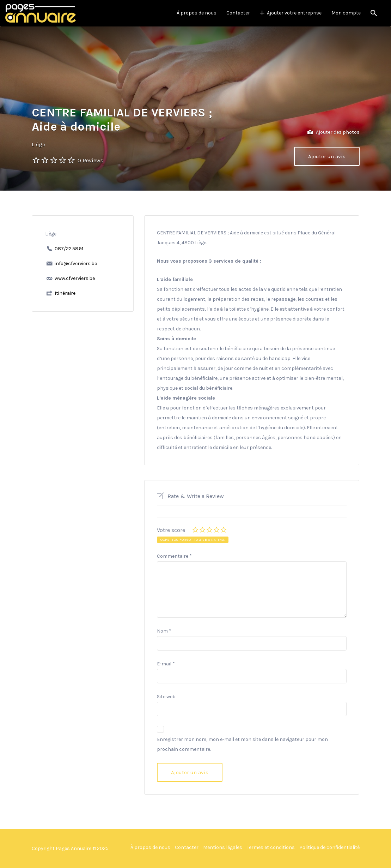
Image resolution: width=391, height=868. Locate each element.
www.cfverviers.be (75, 278)
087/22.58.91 (69, 249)
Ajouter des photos (334, 133)
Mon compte (346, 13)
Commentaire (174, 556)
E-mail (166, 664)
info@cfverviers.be (76, 264)
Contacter (238, 13)
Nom (164, 631)
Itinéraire (65, 293)
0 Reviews (90, 160)
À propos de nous (197, 13)
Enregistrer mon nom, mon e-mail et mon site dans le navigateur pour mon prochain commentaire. (242, 744)
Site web (166, 697)
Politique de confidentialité (329, 847)
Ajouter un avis (327, 156)
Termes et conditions (271, 847)
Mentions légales (223, 847)
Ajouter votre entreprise (294, 13)
